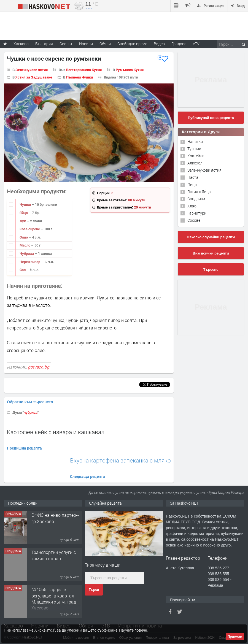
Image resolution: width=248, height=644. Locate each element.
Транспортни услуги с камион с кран (54, 555)
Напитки (195, 141)
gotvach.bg (39, 367)
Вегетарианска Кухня (84, 70)
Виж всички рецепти (211, 253)
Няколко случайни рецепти (211, 237)
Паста (193, 177)
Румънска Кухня (130, 70)
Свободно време (132, 44)
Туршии (194, 149)
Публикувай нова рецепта (211, 118)
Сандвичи (196, 199)
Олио (24, 237)
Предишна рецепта (24, 448)
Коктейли (196, 156)
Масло (25, 245)
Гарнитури (197, 213)
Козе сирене (30, 229)
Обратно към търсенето (30, 402)
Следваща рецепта (87, 476)
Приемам (235, 637)
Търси (94, 590)
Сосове (194, 220)
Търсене (211, 270)
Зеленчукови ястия (32, 70)
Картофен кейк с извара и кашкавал (56, 432)
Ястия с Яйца (199, 192)
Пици (192, 184)
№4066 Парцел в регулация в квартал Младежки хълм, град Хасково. (54, 599)
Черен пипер (30, 262)
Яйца (24, 213)
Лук (23, 221)
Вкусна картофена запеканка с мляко (120, 460)
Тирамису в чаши (103, 565)
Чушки (26, 204)
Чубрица (27, 253)
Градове (179, 44)
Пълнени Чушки (79, 77)
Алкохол (195, 163)
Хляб (192, 206)
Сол (23, 270)
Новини (86, 44)
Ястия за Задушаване (34, 77)
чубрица (31, 412)
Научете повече (133, 630)
